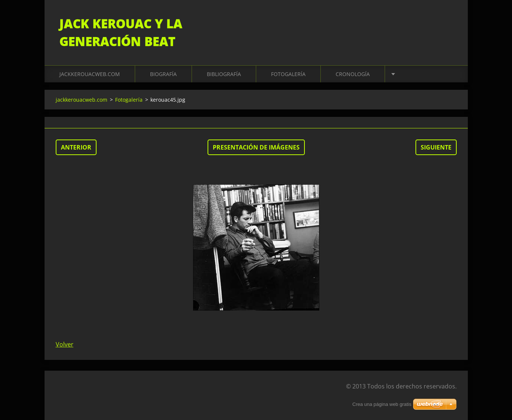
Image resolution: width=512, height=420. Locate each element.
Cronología (353, 74)
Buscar (449, 22)
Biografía (163, 74)
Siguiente (436, 147)
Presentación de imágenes (256, 147)
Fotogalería (288, 74)
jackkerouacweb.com (90, 74)
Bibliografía (224, 74)
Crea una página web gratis (382, 404)
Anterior (76, 147)
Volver (65, 344)
